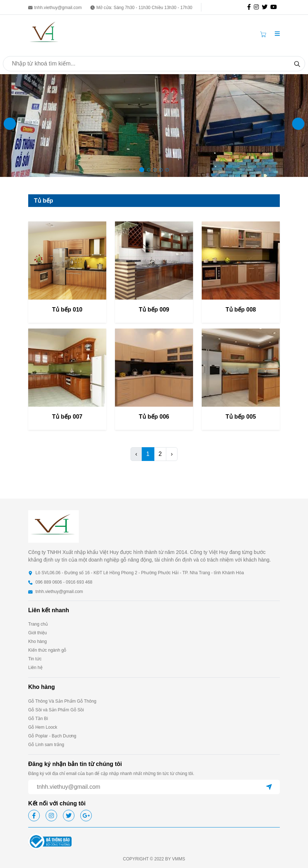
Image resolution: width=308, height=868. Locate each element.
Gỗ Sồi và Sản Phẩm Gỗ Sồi (56, 710)
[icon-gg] (275, 7)
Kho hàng (37, 642)
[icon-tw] (266, 7)
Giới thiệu (37, 633)
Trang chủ (38, 624)
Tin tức (35, 659)
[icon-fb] (251, 7)
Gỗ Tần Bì (38, 719)
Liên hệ (35, 668)
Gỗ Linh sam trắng (46, 745)
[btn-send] (269, 787)
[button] (277, 34)
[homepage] (44, 33)
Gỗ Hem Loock (43, 727)
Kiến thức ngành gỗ (47, 650)
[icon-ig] (258, 7)
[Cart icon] (265, 34)
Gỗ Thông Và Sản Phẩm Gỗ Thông (62, 701)
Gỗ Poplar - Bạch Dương (52, 736)
